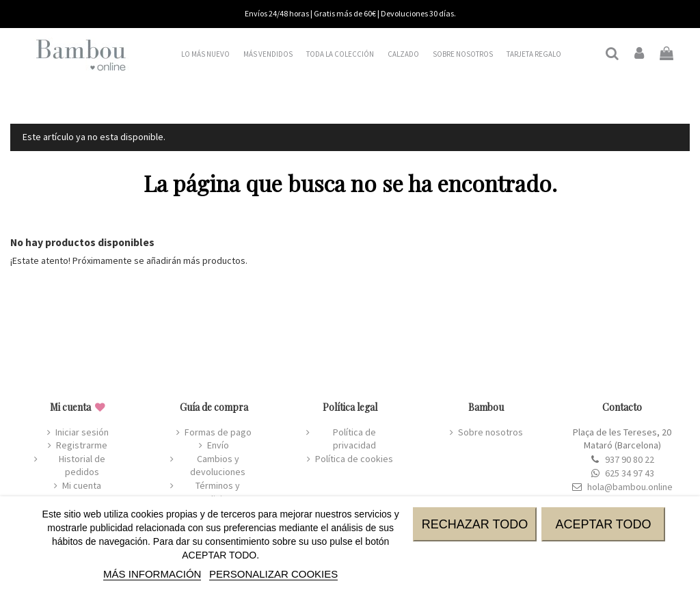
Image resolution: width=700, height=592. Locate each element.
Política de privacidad (354, 439)
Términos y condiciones (218, 492)
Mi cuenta (82, 485)
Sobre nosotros (490, 432)
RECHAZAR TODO (475, 524)
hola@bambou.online (630, 487)
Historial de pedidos (82, 466)
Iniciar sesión (82, 432)
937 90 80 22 (630, 459)
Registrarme (82, 445)
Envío (218, 445)
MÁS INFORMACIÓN (152, 574)
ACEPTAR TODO (603, 524)
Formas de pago (218, 432)
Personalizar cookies (273, 574)
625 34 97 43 (630, 473)
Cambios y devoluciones (218, 466)
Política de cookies (354, 459)
